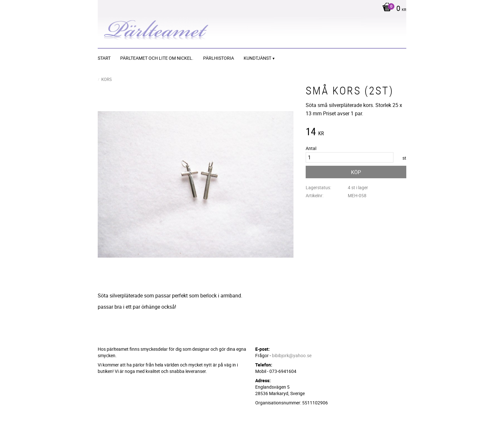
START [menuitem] (104, 58)
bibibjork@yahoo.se (292, 355)
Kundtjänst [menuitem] (257, 58)
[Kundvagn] (393, 9)
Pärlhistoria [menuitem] (219, 58)
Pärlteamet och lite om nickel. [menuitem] (157, 58)
